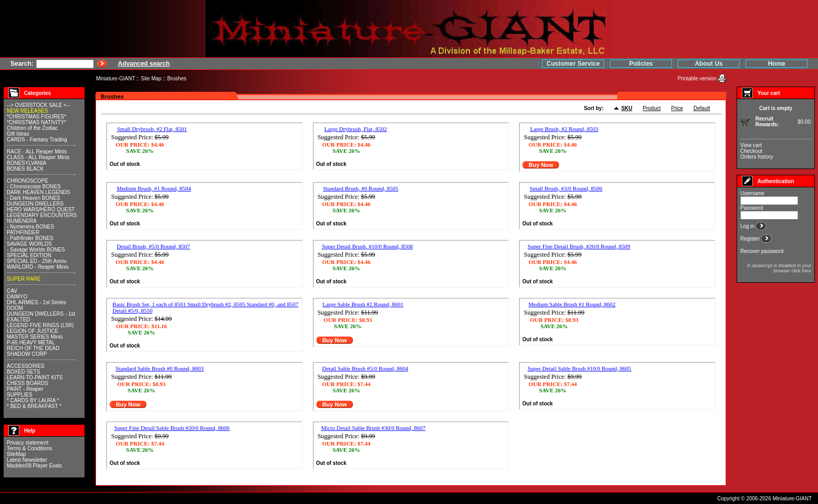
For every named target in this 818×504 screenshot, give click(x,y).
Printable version (698, 79)
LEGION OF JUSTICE (33, 331)
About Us (709, 64)
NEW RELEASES (27, 111)
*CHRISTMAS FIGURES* (37, 117)
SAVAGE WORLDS (29, 244)
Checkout (751, 151)
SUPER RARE (24, 279)
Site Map (151, 79)
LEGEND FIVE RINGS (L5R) (40, 325)
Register (751, 239)
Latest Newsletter (27, 460)
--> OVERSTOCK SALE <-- (39, 105)
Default (702, 108)
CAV (12, 291)
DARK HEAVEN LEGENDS (39, 192)
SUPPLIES (20, 395)
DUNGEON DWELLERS (35, 204)
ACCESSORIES (26, 366)
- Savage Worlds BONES (36, 250)
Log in (748, 226)
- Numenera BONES (31, 227)
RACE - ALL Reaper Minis (37, 152)
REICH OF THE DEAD (33, 348)
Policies (641, 64)
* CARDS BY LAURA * (33, 400)
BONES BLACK (25, 169)
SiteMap (16, 454)
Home (777, 64)
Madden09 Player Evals (34, 466)
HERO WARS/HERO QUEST (41, 209)
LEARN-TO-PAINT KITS (35, 377)
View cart (751, 145)
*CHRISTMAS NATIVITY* (37, 122)
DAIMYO (17, 297)
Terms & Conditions (29, 448)
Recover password (762, 251)
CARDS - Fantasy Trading (37, 140)
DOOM (15, 308)
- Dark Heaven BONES (33, 198)
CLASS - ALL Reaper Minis (38, 157)
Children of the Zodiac (32, 128)
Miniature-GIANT (116, 79)
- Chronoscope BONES (34, 187)
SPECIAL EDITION (29, 255)
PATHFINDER (23, 232)
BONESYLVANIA (27, 163)
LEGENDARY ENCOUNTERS (42, 215)
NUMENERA (22, 221)
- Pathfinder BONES (30, 238)
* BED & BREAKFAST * (34, 406)
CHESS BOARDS (27, 383)
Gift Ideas (18, 134)
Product (652, 108)
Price (677, 108)
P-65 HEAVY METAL (31, 343)
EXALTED (19, 320)
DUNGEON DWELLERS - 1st (41, 314)
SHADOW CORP (27, 354)
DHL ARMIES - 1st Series (37, 302)
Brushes (177, 79)
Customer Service (573, 64)
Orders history (757, 157)
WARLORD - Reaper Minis (38, 267)
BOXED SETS (23, 372)
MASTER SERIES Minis (35, 337)
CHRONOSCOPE (27, 181)
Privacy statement (27, 443)
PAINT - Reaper (25, 389)
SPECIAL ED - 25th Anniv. (37, 261)
